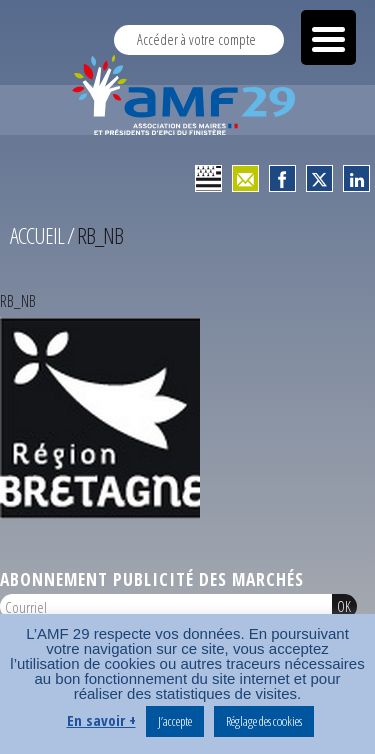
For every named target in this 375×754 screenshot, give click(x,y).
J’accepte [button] (175, 721)
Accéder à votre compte (196, 39)
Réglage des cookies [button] (264, 721)
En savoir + (101, 720)
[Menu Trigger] (328, 37)
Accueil (37, 235)
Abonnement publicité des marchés (152, 579)
